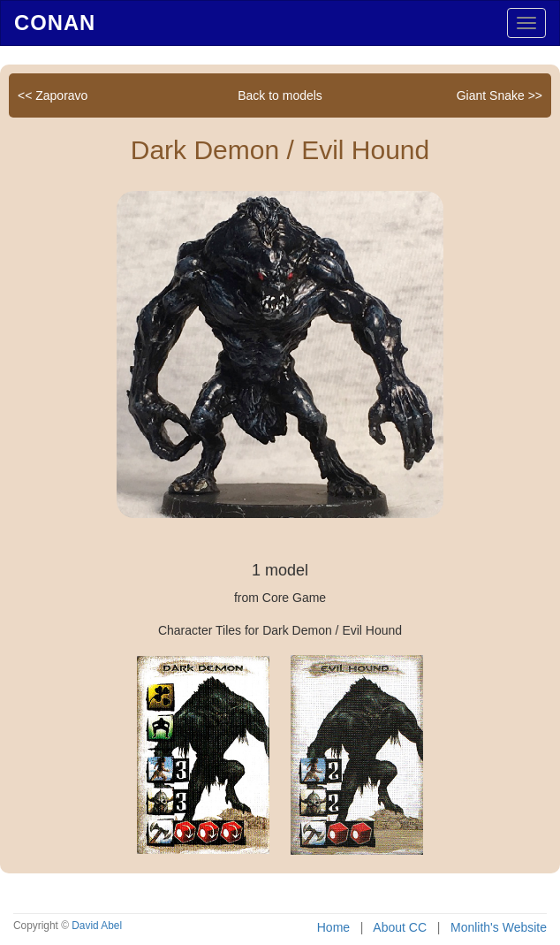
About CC (400, 927)
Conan (55, 23)
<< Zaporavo (53, 95)
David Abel (97, 926)
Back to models (280, 95)
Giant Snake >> (499, 95)
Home (333, 927)
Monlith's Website (499, 927)
